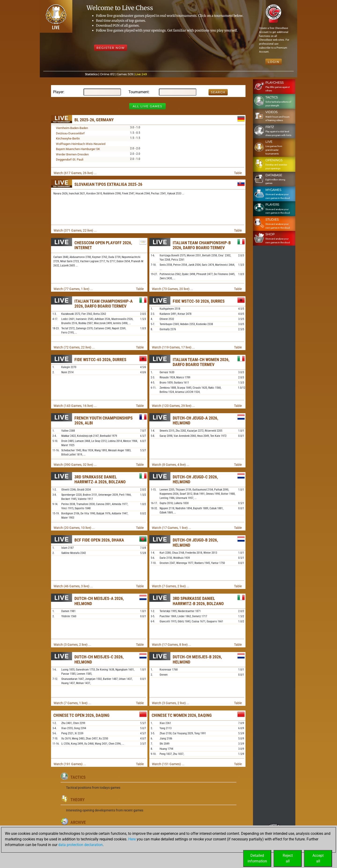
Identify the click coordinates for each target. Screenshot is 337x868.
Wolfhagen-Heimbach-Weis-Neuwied (81, 144)
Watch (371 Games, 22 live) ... (75, 230)
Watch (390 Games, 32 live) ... (75, 465)
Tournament (139, 92)
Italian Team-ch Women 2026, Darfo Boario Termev (201, 362)
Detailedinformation (257, 858)
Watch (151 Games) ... (168, 764)
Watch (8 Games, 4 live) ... (171, 465)
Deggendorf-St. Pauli (70, 160)
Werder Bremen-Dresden (72, 154)
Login (274, 62)
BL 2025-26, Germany (94, 120)
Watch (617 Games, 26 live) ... (75, 173)
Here (132, 839)
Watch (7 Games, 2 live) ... (171, 586)
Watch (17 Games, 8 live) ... (172, 645)
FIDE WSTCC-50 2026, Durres (199, 301)
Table (238, 173)
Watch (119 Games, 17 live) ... (173, 347)
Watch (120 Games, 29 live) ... (173, 406)
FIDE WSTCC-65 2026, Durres (100, 360)
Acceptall (318, 858)
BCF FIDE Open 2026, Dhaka (99, 540)
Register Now (111, 48)
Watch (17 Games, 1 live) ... (172, 528)
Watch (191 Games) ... (70, 764)
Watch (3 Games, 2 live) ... (72, 645)
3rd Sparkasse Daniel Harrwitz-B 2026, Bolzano (198, 601)
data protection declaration (81, 845)
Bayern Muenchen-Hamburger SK (78, 149)
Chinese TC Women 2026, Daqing (182, 715)
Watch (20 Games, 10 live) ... (74, 528)
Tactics (78, 777)
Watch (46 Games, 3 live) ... (73, 586)
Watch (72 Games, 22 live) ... (74, 347)
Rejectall (288, 858)
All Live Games (147, 106)
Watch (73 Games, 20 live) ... (172, 289)
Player (58, 92)
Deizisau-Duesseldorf (70, 133)
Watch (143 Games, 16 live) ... (75, 406)
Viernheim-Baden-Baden (72, 128)
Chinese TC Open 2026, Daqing (81, 715)
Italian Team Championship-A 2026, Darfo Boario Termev (104, 304)
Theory (78, 800)
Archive (78, 822)
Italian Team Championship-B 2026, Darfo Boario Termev (202, 245)
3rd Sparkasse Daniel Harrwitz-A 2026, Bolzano (100, 479)
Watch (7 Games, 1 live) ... (72, 703)
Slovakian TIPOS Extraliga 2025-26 (108, 184)
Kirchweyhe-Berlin (68, 138)
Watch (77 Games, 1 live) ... (73, 289)
